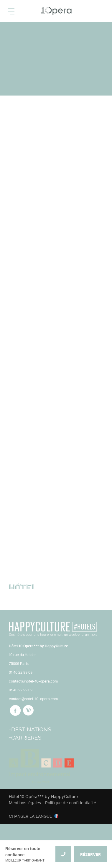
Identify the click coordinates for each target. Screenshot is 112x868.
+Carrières (25, 737)
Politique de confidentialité (71, 803)
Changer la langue (30, 816)
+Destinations (30, 729)
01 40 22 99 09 (21, 672)
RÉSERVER (90, 854)
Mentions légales (25, 803)
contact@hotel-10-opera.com (33, 681)
